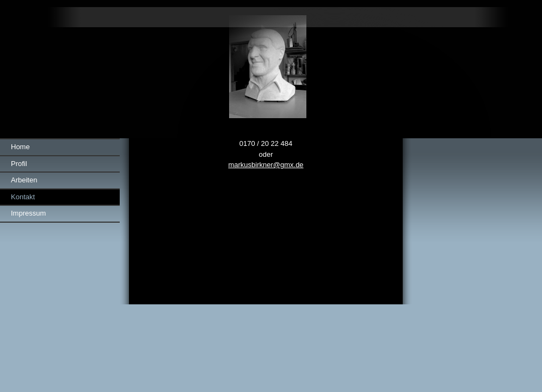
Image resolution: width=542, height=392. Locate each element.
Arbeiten (24, 180)
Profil (19, 164)
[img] (271, 69)
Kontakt (23, 197)
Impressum (28, 213)
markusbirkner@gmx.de (266, 165)
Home (20, 147)
